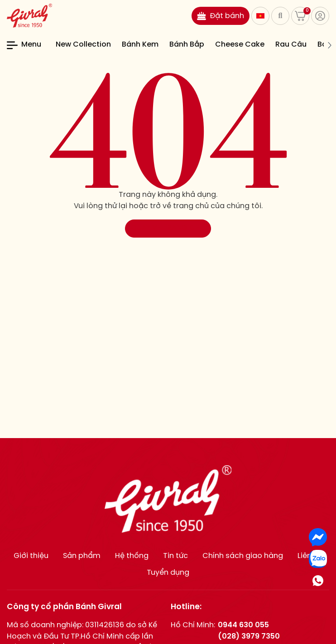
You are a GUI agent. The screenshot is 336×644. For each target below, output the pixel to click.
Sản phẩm (82, 556)
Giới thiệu (31, 556)
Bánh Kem (140, 45)
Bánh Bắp (187, 45)
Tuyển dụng (168, 573)
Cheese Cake (240, 45)
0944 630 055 (243, 625)
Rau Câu (291, 45)
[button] (329, 45)
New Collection (83, 45)
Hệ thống (132, 556)
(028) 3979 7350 (249, 637)
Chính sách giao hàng (243, 556)
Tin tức (175, 556)
